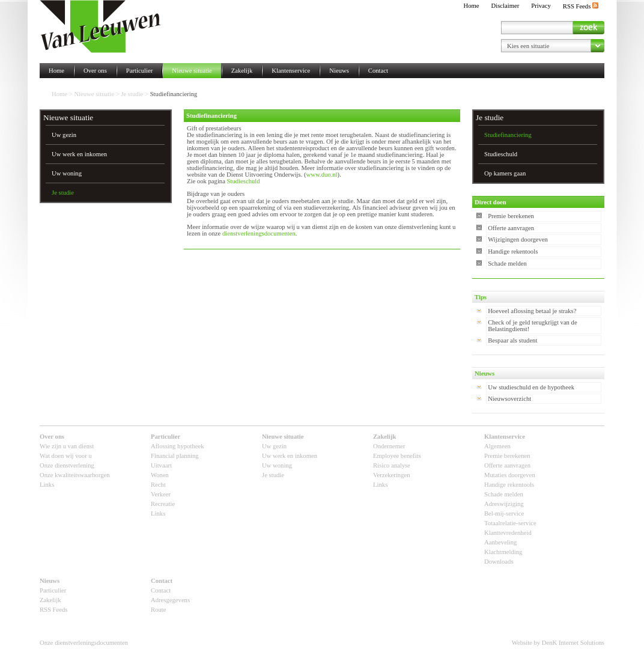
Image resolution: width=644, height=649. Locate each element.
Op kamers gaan (505, 173)
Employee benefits (397, 456)
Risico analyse (392, 465)
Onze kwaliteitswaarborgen (75, 475)
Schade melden (507, 264)
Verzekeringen (392, 475)
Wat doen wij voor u (66, 456)
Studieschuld (244, 181)
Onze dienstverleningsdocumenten (84, 643)
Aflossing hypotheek (178, 446)
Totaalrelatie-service (510, 523)
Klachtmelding (503, 552)
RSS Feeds (581, 6)
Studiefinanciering (508, 135)
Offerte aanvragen (511, 228)
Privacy (541, 6)
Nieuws (339, 71)
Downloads (499, 562)
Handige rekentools (513, 251)
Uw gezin (64, 135)
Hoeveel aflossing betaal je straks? (532, 311)
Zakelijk (242, 71)
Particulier (139, 71)
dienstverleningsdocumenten (259, 233)
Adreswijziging (504, 504)
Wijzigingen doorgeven (518, 239)
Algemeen (497, 446)
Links (47, 485)
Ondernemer (389, 446)
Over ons (95, 71)
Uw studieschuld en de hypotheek (531, 387)
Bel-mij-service (504, 513)
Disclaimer (506, 6)
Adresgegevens (170, 600)
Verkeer (161, 494)
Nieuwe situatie (192, 71)
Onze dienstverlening (67, 465)
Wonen (160, 475)
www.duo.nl (322, 175)
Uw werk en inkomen (79, 154)
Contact (378, 71)
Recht (158, 485)
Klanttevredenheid (508, 533)
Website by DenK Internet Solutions (558, 643)
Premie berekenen (511, 216)
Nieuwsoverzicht (509, 399)
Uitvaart (161, 465)
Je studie (132, 94)
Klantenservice (291, 71)
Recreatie (163, 504)
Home (471, 6)
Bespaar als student (512, 340)
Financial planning (175, 456)
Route (158, 610)
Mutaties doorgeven (510, 475)
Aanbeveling (500, 542)
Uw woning (67, 173)
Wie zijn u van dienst (67, 446)
